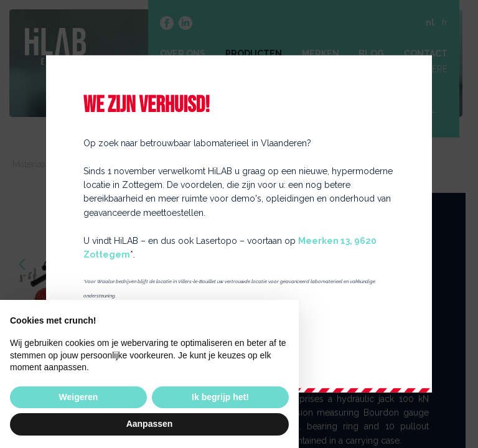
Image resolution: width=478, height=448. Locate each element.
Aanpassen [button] (150, 424)
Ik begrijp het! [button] (220, 397)
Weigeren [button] (79, 397)
